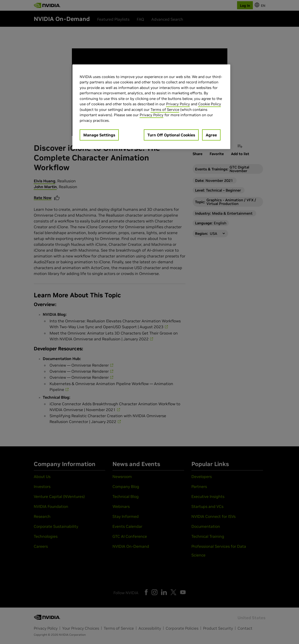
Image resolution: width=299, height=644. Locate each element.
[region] (151, 107)
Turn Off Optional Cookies (171, 135)
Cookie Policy (210, 104)
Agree (211, 135)
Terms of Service (165, 110)
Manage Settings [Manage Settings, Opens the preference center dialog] (99, 135)
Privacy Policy (178, 104)
